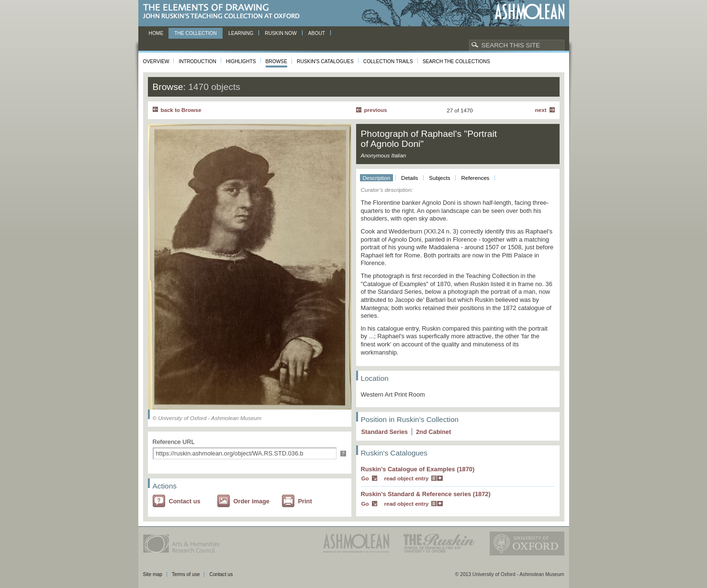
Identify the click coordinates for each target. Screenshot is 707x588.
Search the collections (456, 61)
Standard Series (385, 432)
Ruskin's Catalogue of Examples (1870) (418, 469)
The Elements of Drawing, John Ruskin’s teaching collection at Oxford (224, 12)
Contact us (185, 501)
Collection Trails (388, 61)
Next (541, 110)
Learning (241, 33)
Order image (252, 501)
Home (156, 33)
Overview (156, 61)
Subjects (439, 178)
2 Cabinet (433, 432)
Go (365, 478)
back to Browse (181, 110)
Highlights (241, 61)
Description (377, 178)
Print (305, 501)
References (475, 178)
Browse (277, 61)
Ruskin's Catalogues (325, 61)
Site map (153, 574)
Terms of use (186, 574)
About (317, 33)
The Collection (196, 33)
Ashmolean (530, 12)
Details (410, 178)
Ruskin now (281, 33)
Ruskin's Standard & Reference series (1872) (426, 494)
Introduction (197, 61)
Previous (376, 110)
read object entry (407, 478)
